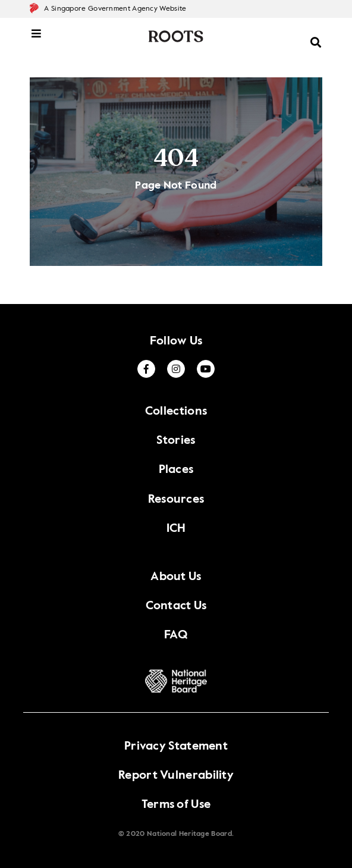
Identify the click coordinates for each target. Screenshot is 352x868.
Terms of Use (176, 805)
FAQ (176, 635)
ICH (176, 529)
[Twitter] (176, 369)
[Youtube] (206, 369)
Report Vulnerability (176, 776)
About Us (176, 577)
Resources (176, 500)
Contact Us (176, 606)
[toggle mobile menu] (37, 40)
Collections (176, 412)
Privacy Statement (176, 747)
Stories (176, 441)
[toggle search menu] (316, 36)
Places (176, 470)
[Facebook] (146, 369)
